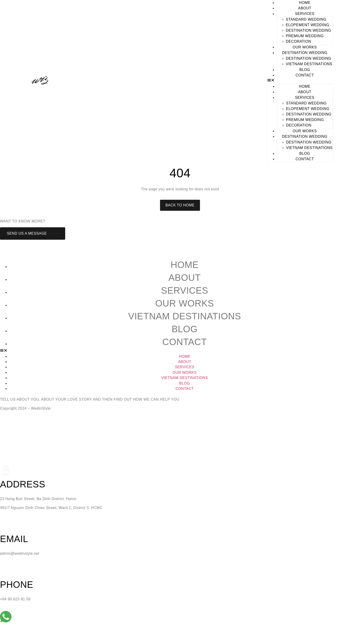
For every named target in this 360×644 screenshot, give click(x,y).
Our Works (185, 303)
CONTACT (305, 75)
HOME (305, 3)
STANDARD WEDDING (306, 19)
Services (185, 290)
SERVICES (305, 14)
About (185, 278)
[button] (300, 81)
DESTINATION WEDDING (309, 30)
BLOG (305, 70)
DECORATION (298, 41)
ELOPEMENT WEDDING (308, 25)
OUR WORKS (305, 47)
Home (185, 265)
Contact (185, 342)
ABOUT (305, 8)
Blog (184, 329)
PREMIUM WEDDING (305, 36)
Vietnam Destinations (309, 64)
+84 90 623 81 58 (15, 599)
